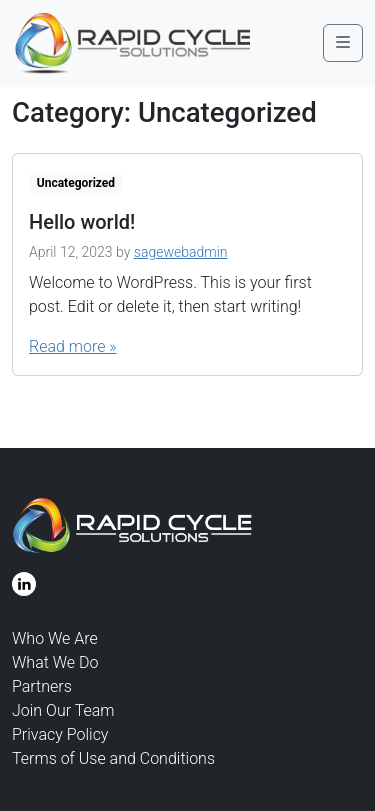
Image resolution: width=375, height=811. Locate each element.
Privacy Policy (60, 734)
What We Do (55, 662)
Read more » (73, 346)
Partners (42, 686)
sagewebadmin (181, 252)
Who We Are (55, 638)
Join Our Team (63, 710)
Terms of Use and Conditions (113, 758)
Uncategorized (76, 183)
